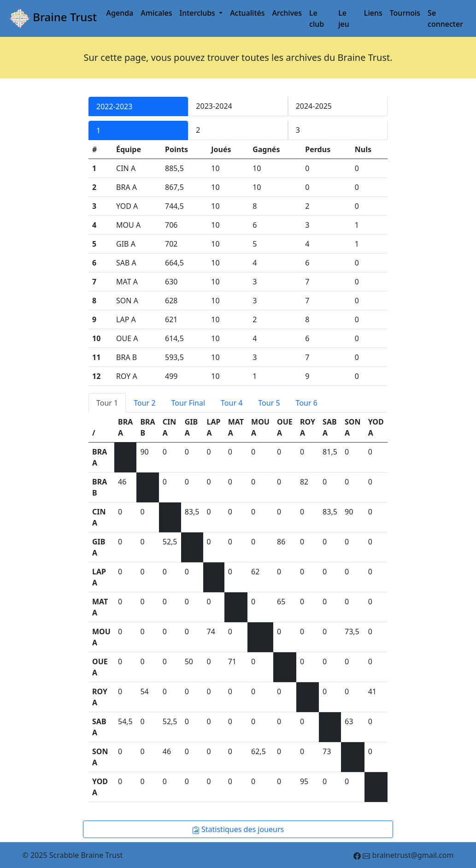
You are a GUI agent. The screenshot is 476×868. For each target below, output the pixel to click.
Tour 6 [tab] (307, 403)
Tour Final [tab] (188, 403)
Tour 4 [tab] (232, 403)
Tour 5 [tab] (269, 403)
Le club (317, 18)
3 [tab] (298, 130)
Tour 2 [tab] (144, 403)
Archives (287, 13)
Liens (373, 13)
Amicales (156, 13)
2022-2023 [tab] (114, 106)
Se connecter (445, 18)
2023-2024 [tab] (214, 106)
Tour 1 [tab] (107, 403)
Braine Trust (52, 18)
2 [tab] (198, 130)
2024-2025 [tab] (314, 106)
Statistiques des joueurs (238, 829)
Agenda (120, 13)
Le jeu (344, 18)
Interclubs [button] (199, 13)
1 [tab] (98, 130)
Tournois (405, 13)
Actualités (247, 13)
